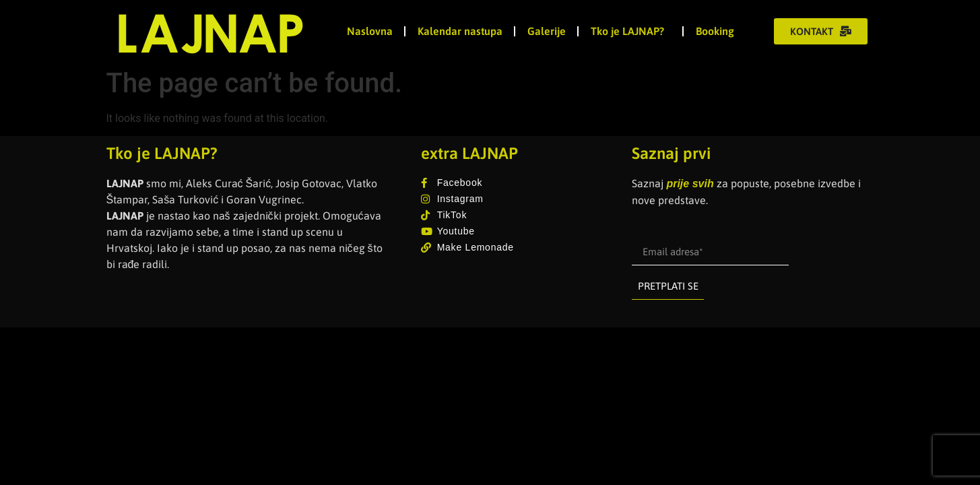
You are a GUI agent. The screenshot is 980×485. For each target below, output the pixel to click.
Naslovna (370, 31)
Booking (715, 31)
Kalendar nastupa (460, 31)
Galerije (547, 31)
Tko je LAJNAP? (631, 31)
